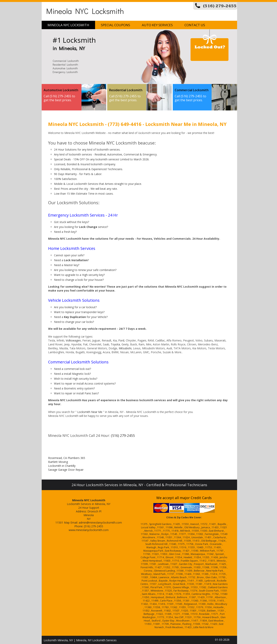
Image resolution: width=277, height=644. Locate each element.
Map (67, 523)
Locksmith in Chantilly (62, 466)
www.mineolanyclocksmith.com (89, 530)
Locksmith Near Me (90, 412)
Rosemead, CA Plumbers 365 (67, 458)
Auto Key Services (157, 25)
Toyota (115, 344)
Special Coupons (116, 25)
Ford (121, 340)
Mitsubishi (125, 348)
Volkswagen (73, 340)
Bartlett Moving (58, 462)
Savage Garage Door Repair (66, 470)
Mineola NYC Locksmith (85, 11)
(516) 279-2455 (220, 6)
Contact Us (195, 25)
